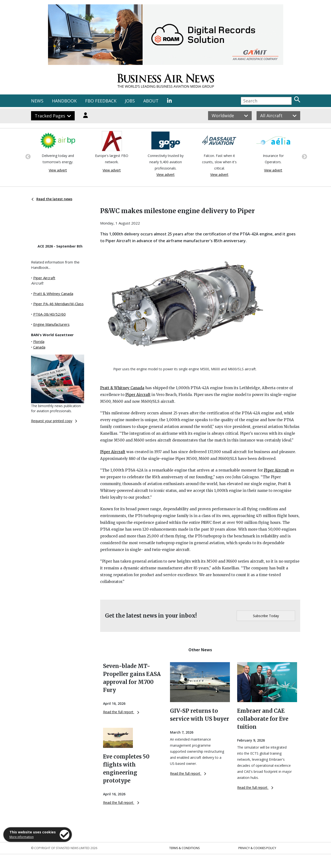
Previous (27, 156)
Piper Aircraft (44, 278)
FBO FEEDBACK (101, 101)
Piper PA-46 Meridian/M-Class (58, 304)
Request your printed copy (54, 421)
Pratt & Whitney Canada (53, 294)
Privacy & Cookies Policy (257, 848)
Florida (39, 341)
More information (22, 837)
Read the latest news (52, 199)
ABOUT (151, 101)
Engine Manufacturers (51, 324)
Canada (39, 347)
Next (304, 156)
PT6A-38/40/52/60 (49, 314)
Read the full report (121, 712)
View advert (58, 170)
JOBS (130, 101)
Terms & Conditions (184, 848)
